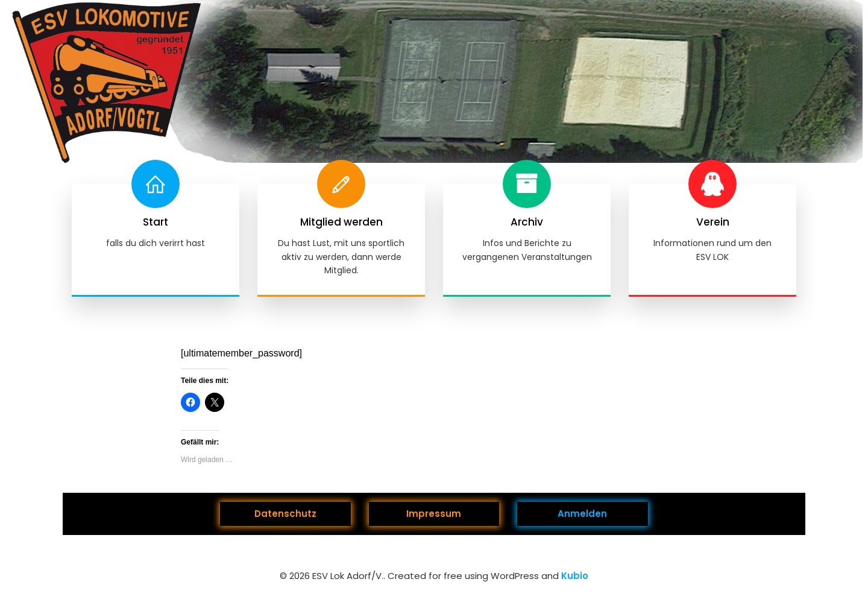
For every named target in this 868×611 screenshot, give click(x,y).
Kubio (575, 576)
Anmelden (582, 514)
